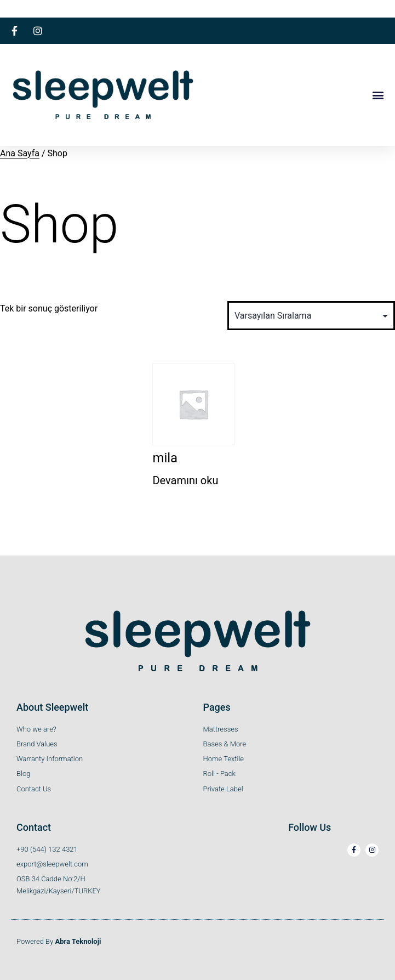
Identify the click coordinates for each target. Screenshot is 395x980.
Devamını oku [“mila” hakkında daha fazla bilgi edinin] (185, 480)
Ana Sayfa (20, 153)
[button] (378, 95)
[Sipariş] (311, 316)
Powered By (59, 941)
